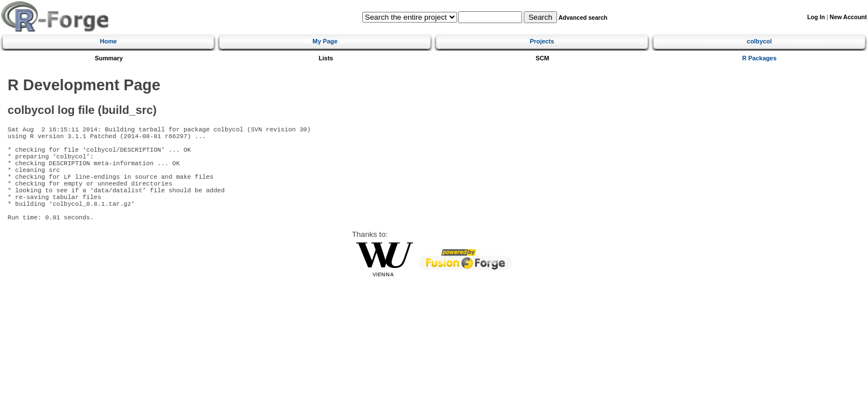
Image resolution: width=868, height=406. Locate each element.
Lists (326, 58)
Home (108, 41)
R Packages (759, 58)
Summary (109, 58)
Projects (542, 41)
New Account (848, 17)
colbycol (759, 41)
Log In (816, 17)
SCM (542, 58)
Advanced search (583, 18)
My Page (325, 41)
